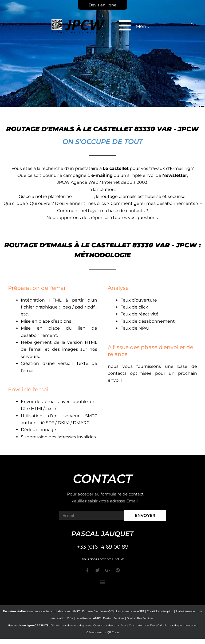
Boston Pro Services (140, 618)
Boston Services (114, 618)
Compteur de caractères (110, 625)
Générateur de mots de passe (71, 625)
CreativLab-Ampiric (160, 611)
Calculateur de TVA (142, 625)
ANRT (76, 611)
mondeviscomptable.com (52, 611)
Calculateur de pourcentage (177, 625)
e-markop (83, 196)
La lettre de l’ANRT (88, 618)
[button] (103, 582)
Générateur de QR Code (103, 632)
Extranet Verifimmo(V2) (98, 611)
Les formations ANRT (130, 611)
